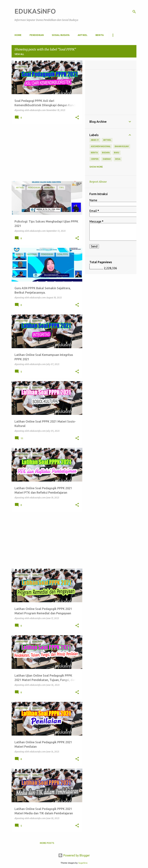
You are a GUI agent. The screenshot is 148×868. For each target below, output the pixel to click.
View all (19, 54)
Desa (118, 159)
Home (18, 35)
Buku (117, 153)
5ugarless (83, 863)
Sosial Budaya (61, 35)
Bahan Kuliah (122, 146)
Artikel (83, 35)
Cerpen (95, 159)
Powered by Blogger (74, 855)
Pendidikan (37, 35)
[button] (77, 118)
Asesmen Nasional (101, 146)
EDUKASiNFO (35, 11)
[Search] (134, 12)
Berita (100, 35)
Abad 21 (95, 140)
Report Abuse (98, 182)
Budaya (106, 153)
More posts (47, 843)
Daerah (107, 159)
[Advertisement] (46, 153)
